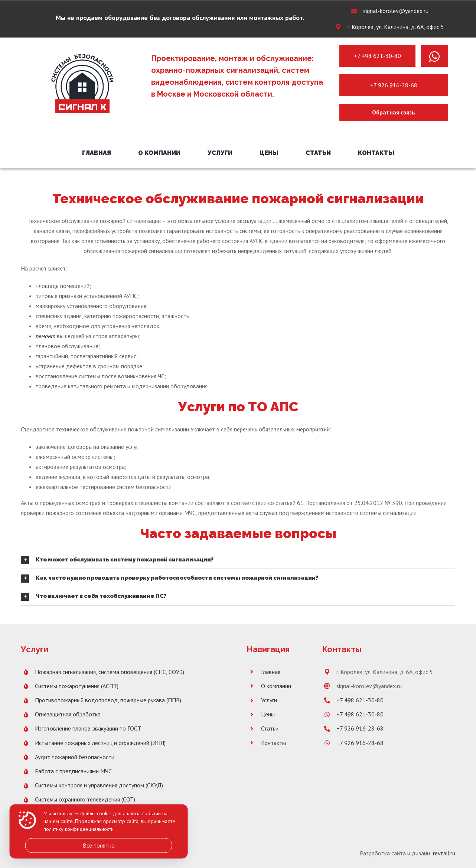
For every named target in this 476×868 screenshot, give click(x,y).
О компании (276, 686)
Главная (271, 672)
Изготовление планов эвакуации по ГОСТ (88, 728)
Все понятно (99, 845)
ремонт (45, 336)
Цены (268, 714)
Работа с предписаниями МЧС (73, 771)
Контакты (273, 743)
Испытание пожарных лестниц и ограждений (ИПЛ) (100, 743)
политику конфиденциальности (79, 829)
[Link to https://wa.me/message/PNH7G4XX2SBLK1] (434, 56)
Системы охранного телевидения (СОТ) (85, 799)
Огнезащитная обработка (68, 714)
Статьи (270, 728)
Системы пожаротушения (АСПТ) (77, 686)
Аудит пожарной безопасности (75, 757)
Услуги (269, 700)
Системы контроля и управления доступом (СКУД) (99, 785)
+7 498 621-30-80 (377, 56)
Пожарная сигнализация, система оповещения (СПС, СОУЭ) (110, 672)
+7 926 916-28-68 (394, 85)
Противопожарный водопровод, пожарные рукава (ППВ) (108, 700)
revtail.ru (444, 853)
